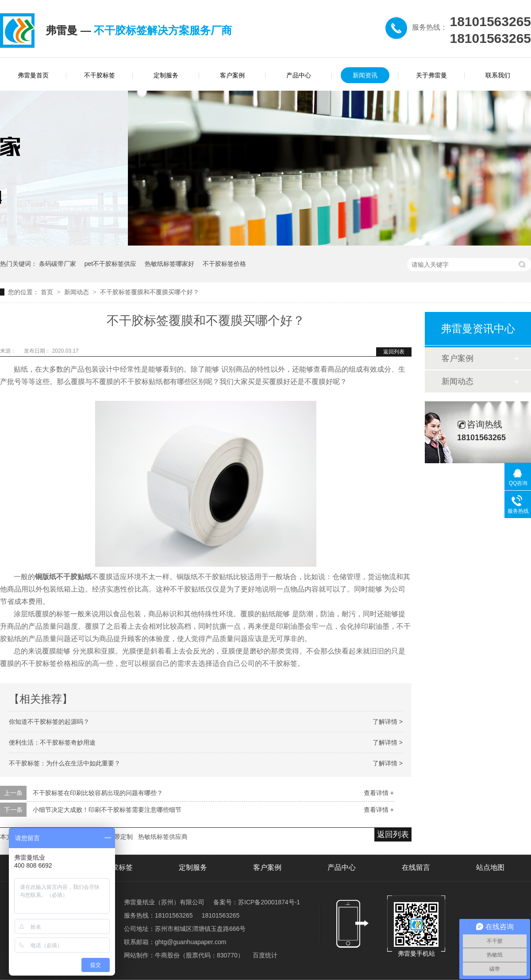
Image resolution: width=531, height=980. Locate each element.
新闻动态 (77, 292)
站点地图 (490, 867)
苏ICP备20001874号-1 (269, 902)
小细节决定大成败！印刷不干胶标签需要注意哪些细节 (107, 810)
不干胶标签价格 (224, 264)
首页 (48, 292)
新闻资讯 (365, 75)
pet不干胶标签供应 (110, 264)
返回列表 (394, 352)
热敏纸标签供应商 (163, 837)
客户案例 (232, 75)
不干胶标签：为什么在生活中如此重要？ (65, 763)
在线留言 (416, 867)
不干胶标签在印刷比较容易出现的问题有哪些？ (98, 793)
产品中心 (299, 75)
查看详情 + (379, 793)
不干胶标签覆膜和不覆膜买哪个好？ (150, 292)
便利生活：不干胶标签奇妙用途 (52, 742)
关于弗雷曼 (431, 75)
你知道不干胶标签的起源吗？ (49, 722)
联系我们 (498, 75)
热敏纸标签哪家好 (169, 264)
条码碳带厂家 (58, 264)
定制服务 (166, 75)
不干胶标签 (100, 75)
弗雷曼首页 (33, 75)
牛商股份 (167, 955)
